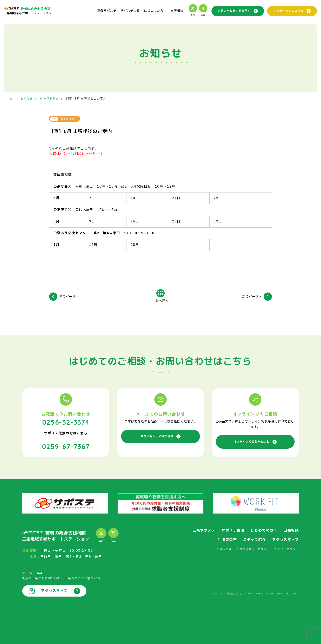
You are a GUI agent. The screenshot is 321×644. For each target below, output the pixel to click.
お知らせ (28, 99)
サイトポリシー (286, 549)
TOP (12, 99)
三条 (189, 10)
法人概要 (219, 549)
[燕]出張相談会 (51, 99)
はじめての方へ (151, 11)
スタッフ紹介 (252, 540)
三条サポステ (103, 11)
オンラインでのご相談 (291, 11)
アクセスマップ (285, 540)
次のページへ (251, 297)
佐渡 (199, 10)
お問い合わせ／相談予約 (235, 11)
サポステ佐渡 (126, 11)
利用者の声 (224, 540)
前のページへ (70, 297)
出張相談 (173, 11)
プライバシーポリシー (250, 549)
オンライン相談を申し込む (255, 442)
